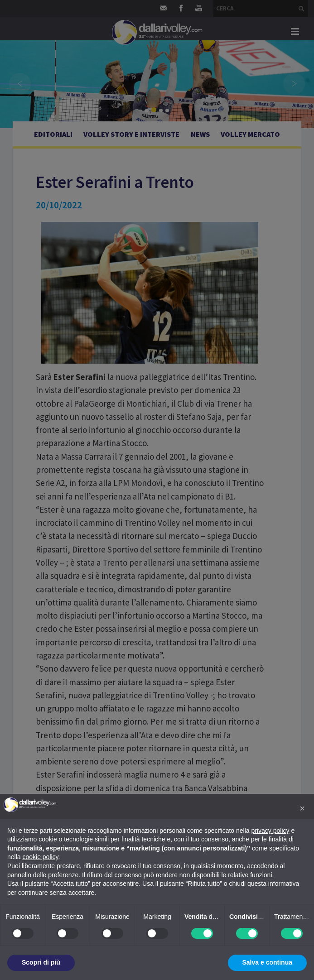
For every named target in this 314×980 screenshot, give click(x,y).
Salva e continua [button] (267, 962)
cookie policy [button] (40, 857)
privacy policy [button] (271, 831)
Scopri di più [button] (41, 962)
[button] (302, 808)
